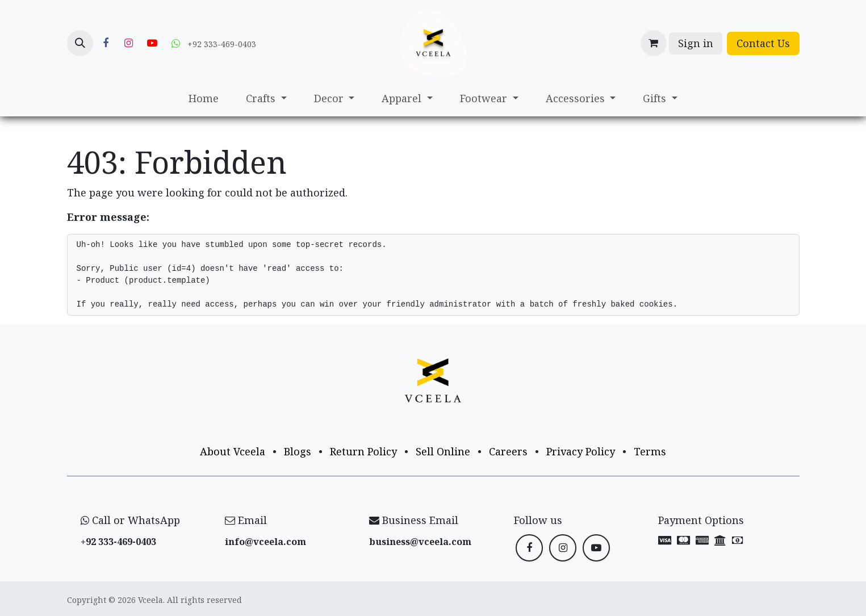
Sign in (696, 43)
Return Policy (363, 451)
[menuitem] (204, 99)
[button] (80, 43)
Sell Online (443, 451)
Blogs (298, 451)
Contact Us (763, 43)
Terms (650, 451)
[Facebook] (106, 43)
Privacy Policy (581, 451)
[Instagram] (129, 43)
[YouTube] (152, 43)
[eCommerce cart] (654, 43)
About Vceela (233, 451)
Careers (508, 451)
